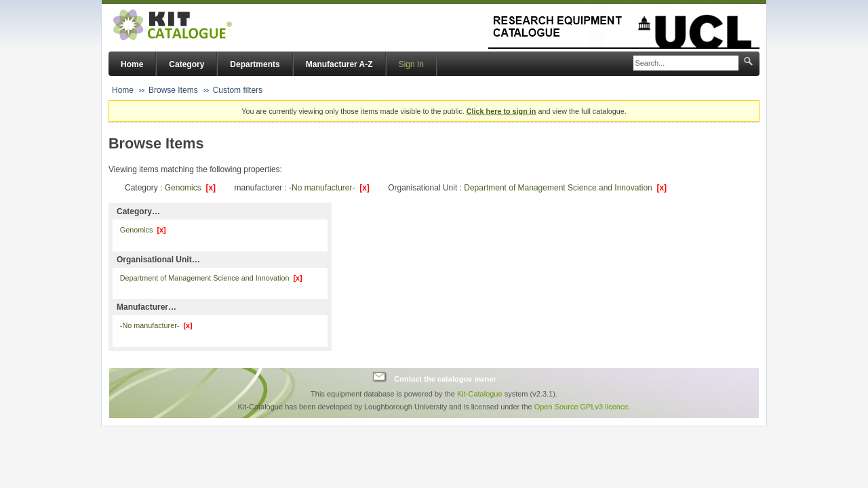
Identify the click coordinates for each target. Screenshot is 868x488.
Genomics (190, 188)
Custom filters (238, 90)
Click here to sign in (501, 111)
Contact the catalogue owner (445, 379)
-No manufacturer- (329, 188)
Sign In (411, 64)
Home (132, 64)
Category (186, 64)
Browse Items (173, 90)
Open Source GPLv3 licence (581, 407)
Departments (255, 64)
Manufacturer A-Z (339, 64)
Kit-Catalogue (480, 394)
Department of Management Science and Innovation (565, 188)
